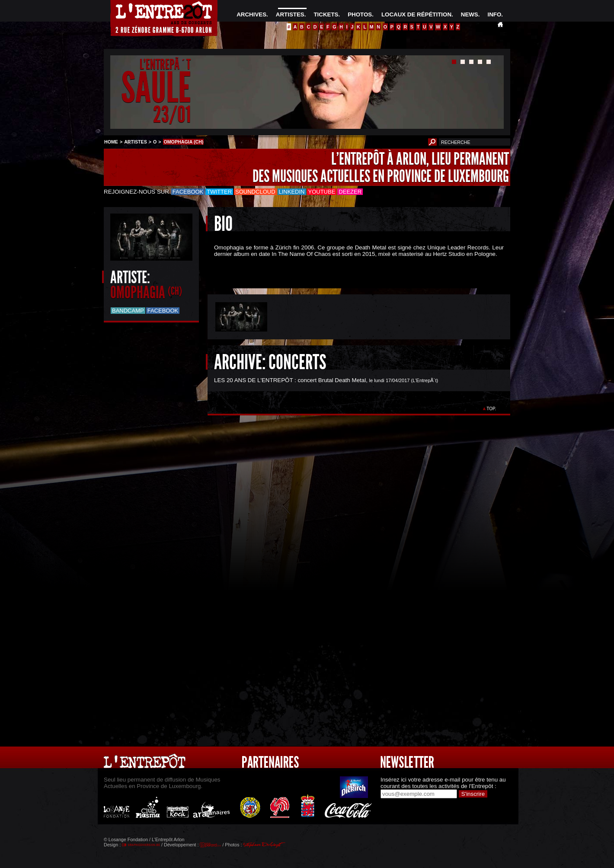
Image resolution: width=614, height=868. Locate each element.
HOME (111, 142)
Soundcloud (255, 192)
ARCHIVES (251, 14)
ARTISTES (290, 14)
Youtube (322, 192)
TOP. (491, 409)
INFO (494, 14)
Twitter (219, 192)
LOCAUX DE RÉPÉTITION (416, 14)
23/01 (172, 114)
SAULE (156, 88)
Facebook (188, 192)
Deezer (350, 192)
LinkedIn (292, 192)
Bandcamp (128, 311)
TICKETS (326, 14)
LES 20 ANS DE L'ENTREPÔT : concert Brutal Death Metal (290, 380)
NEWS (470, 14)
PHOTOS (360, 14)
